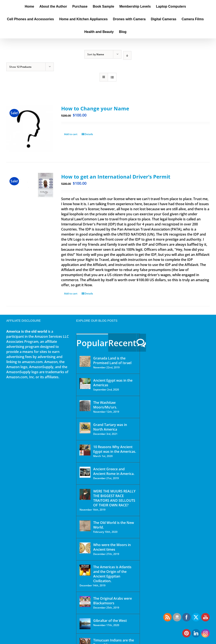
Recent (122, 343)
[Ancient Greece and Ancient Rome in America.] (85, 472)
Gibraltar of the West (110, 621)
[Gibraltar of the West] (85, 624)
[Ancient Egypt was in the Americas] (85, 384)
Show (20, 67)
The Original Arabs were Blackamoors (113, 601)
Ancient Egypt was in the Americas (113, 383)
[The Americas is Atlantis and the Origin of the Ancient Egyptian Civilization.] (85, 570)
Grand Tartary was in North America (110, 427)
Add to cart (71, 134)
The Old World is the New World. (114, 525)
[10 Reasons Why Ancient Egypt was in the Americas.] (85, 450)
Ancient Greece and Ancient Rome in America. (114, 471)
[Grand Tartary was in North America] (85, 428)
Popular (92, 343)
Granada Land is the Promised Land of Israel (112, 361)
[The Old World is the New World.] (85, 526)
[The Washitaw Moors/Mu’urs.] (85, 406)
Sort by (96, 54)
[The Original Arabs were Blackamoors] (85, 602)
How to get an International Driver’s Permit (116, 177)
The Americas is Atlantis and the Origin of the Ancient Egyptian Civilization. (112, 574)
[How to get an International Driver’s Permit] (30, 191)
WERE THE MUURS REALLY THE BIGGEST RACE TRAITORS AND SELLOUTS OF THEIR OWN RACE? (114, 498)
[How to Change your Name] (30, 128)
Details (89, 134)
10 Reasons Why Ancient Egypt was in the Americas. (115, 449)
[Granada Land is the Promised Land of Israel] (85, 361)
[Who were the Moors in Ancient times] (85, 548)
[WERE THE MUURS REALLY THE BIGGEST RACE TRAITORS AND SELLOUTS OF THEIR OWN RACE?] (85, 494)
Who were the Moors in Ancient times (112, 547)
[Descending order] (127, 55)
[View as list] (112, 77)
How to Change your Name (95, 108)
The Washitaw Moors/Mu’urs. (105, 405)
